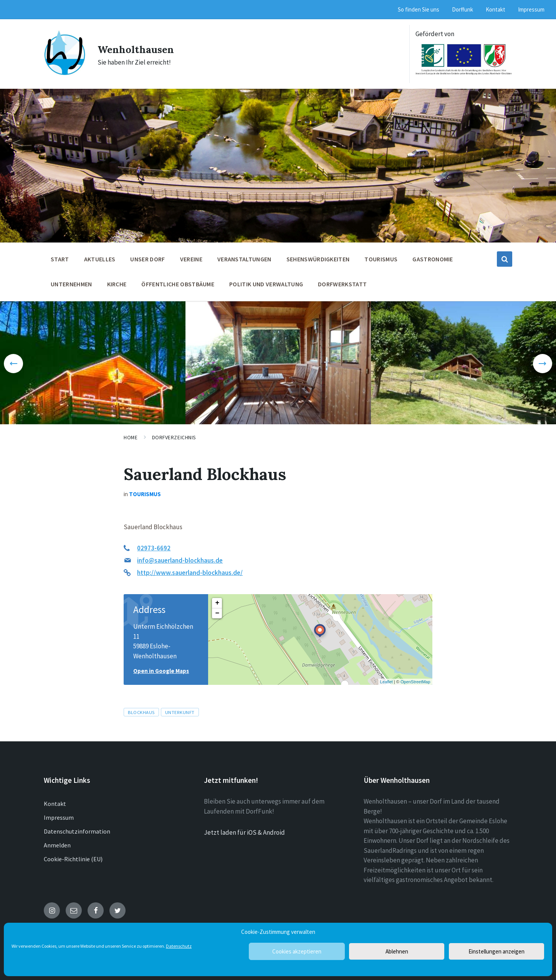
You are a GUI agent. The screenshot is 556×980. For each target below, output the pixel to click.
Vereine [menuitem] (191, 259)
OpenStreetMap (415, 682)
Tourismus (145, 494)
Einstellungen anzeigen (496, 951)
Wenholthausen (141, 49)
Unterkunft (180, 712)
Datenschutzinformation (77, 831)
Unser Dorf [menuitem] (147, 259)
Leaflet (386, 682)
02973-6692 (154, 548)
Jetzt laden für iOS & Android (244, 832)
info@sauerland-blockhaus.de (180, 560)
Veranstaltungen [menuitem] (244, 259)
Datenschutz (179, 946)
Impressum (59, 817)
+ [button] (217, 603)
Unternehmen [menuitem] (71, 284)
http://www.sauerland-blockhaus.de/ (190, 573)
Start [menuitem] (60, 259)
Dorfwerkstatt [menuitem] (342, 284)
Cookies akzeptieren (297, 951)
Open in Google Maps (161, 671)
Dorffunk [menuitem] (463, 9)
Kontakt (55, 804)
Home (131, 437)
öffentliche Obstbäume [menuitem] (178, 284)
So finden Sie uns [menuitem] (419, 9)
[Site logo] (65, 73)
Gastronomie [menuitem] (433, 259)
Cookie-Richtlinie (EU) (73, 859)
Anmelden (57, 845)
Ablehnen (397, 951)
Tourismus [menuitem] (381, 259)
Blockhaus (141, 712)
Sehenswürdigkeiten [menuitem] (318, 259)
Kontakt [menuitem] (496, 9)
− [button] (217, 613)
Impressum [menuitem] (531, 9)
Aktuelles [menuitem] (100, 259)
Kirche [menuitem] (117, 284)
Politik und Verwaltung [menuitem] (266, 284)
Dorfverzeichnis (174, 437)
